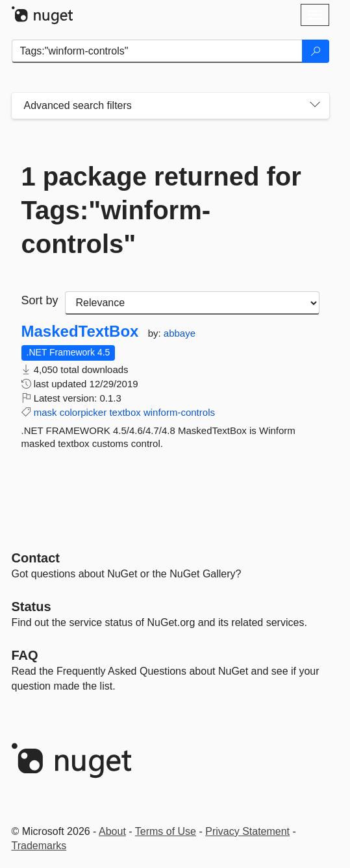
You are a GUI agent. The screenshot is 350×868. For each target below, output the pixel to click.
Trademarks (39, 846)
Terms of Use (166, 831)
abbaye (180, 333)
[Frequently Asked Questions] (25, 655)
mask (45, 412)
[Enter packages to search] (157, 51)
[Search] (316, 51)
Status (31, 607)
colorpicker (83, 412)
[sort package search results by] (192, 303)
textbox (125, 412)
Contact (36, 558)
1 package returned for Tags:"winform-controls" (161, 210)
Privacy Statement (247, 831)
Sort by (40, 300)
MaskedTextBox (80, 332)
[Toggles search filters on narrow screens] (315, 106)
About (112, 831)
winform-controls (179, 412)
